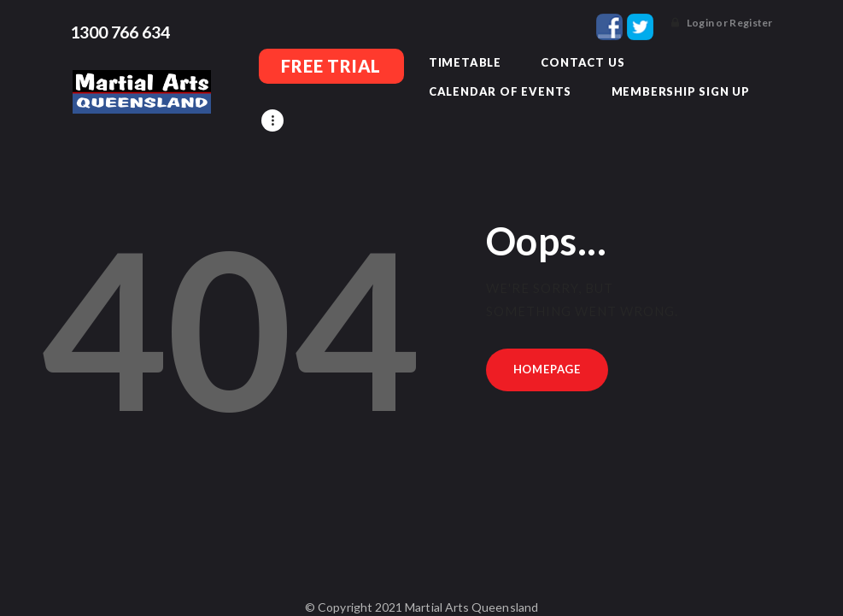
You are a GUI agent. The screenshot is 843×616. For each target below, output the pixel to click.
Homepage (547, 343)
